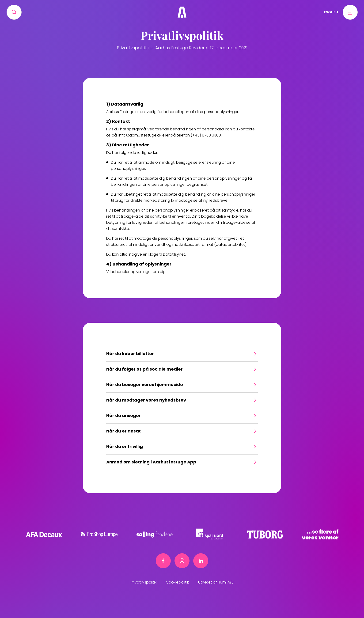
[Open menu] (350, 12)
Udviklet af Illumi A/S (216, 582)
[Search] (14, 12)
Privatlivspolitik (144, 582)
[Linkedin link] (201, 561)
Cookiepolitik (177, 582)
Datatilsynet (174, 254)
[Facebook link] (163, 561)
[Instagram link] (182, 561)
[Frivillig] (182, 12)
